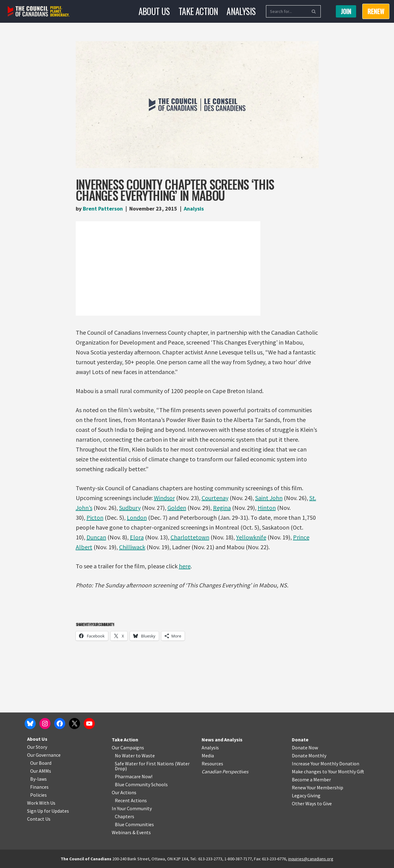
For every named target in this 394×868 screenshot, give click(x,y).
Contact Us (39, 819)
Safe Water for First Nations (144, 763)
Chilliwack (132, 547)
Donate (300, 740)
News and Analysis (222, 740)
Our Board (41, 763)
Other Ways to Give (312, 803)
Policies (38, 795)
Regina (222, 508)
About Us (154, 11)
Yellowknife (251, 537)
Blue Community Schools (141, 784)
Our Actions (124, 792)
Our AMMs (41, 771)
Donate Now (305, 748)
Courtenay (215, 498)
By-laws (38, 779)
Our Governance (44, 755)
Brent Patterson (103, 209)
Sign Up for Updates (48, 811)
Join (346, 11)
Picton (95, 517)
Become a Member (311, 779)
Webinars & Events (131, 832)
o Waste (146, 756)
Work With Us (41, 803)
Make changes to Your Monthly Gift (328, 771)
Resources (212, 763)
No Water (125, 756)
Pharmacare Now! (134, 776)
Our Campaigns (128, 748)
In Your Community (132, 808)
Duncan (96, 537)
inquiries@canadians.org (311, 859)
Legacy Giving (306, 795)
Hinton (267, 508)
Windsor (164, 498)
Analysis (241, 11)
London (137, 517)
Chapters (125, 816)
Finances (39, 787)
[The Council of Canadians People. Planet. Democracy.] (39, 12)
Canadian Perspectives (225, 771)
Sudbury (130, 508)
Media (208, 756)
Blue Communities (134, 824)
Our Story (37, 747)
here (185, 566)
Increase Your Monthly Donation (326, 763)
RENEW (376, 11)
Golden (177, 508)
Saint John (269, 498)
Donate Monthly (309, 756)
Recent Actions (131, 800)
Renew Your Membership (318, 787)
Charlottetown (190, 537)
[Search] (286, 11)
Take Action (198, 11)
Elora (137, 537)
